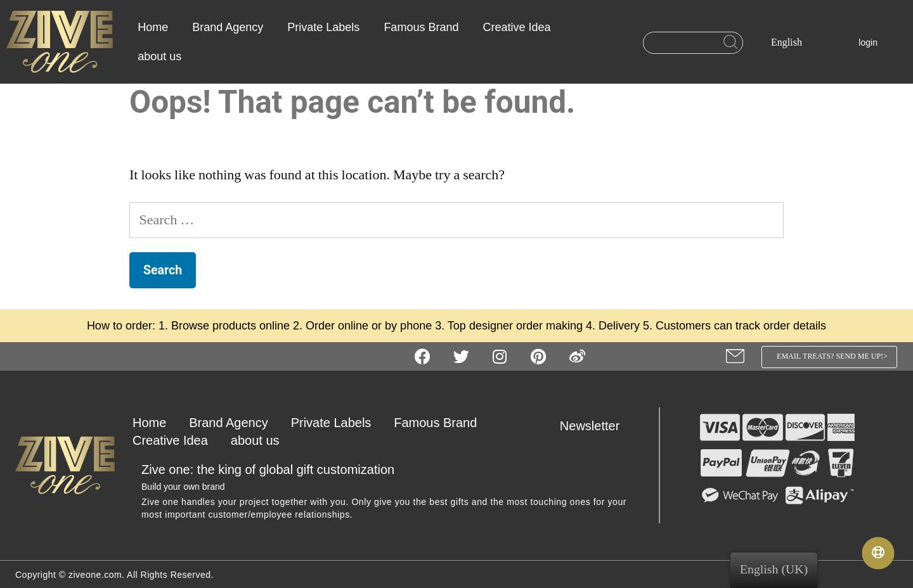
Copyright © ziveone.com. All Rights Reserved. (114, 575)
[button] (830, 357)
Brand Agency (228, 27)
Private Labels (323, 27)
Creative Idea (516, 27)
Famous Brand (421, 27)
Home (153, 27)
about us (159, 56)
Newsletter (590, 426)
